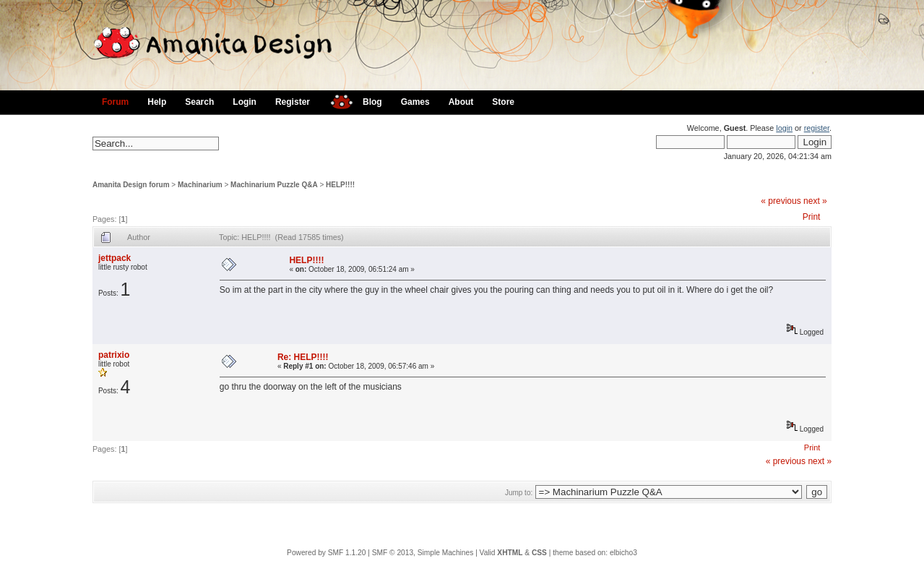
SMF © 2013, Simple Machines (423, 553)
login (784, 128)
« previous (781, 201)
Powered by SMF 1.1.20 (326, 553)
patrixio (114, 355)
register (817, 128)
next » (815, 201)
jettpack (115, 258)
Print (812, 217)
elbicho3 (623, 553)
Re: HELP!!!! (303, 357)
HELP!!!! (340, 185)
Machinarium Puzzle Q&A (274, 185)
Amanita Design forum (131, 185)
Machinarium (200, 185)
